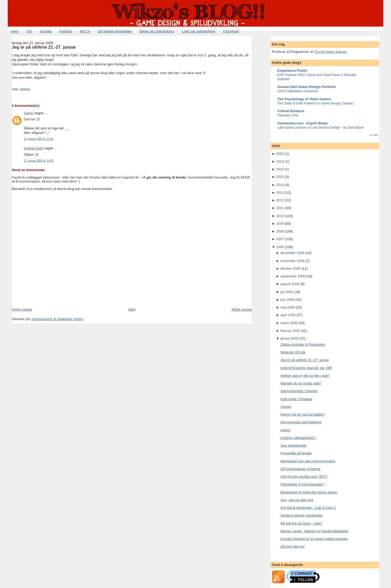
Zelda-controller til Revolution (303, 344)
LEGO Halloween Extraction (298, 91)
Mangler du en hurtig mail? (301, 383)
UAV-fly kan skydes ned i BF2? (304, 477)
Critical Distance (291, 111)
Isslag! (285, 430)
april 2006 (288, 315)
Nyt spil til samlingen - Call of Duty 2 (308, 508)
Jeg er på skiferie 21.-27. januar (44, 47)
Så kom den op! (293, 546)
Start (132, 309)
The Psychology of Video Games (304, 99)
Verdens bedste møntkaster (302, 515)
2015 (280, 177)
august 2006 (290, 284)
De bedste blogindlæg (115, 31)
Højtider (25, 89)
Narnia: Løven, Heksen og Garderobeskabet (314, 531)
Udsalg (286, 407)
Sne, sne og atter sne (297, 500)
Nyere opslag (22, 309)
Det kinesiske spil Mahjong (301, 422)
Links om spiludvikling (199, 31)
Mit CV (85, 31)
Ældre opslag (241, 309)
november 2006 (292, 261)
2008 (280, 231)
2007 (280, 239)
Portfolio (66, 31)
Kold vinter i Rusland (296, 399)
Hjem (15, 31)
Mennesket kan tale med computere (308, 461)
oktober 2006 (291, 268)
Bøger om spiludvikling (157, 31)
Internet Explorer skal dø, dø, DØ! (306, 368)
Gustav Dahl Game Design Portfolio (307, 87)
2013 (280, 193)
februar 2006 (290, 331)
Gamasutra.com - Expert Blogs (303, 123)
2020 (280, 154)
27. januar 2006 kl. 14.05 (39, 161)
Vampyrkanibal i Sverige (299, 391)
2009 (280, 224)
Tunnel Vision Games (330, 52)
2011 (280, 208)
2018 (280, 161)
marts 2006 (289, 323)
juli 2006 (287, 292)
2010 (280, 216)
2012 (280, 200)
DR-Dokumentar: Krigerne (300, 469)
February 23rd (288, 115)
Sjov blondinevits (293, 445)
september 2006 (293, 276)
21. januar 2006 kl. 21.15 (39, 139)
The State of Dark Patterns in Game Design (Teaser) (316, 103)
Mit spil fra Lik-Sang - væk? (301, 523)
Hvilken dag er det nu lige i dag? (305, 376)
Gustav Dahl (33, 148)
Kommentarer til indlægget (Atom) (58, 319)
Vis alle (374, 135)
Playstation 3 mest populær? (302, 484)
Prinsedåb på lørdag (296, 453)
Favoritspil (231, 31)
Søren (29, 113)
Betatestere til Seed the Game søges (309, 492)
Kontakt (46, 31)
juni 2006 (287, 300)
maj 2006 (287, 307)
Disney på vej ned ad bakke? (303, 414)
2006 (280, 247)
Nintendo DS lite (293, 352)
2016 (280, 169)
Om (29, 31)
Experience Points (293, 71)
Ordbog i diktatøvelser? (298, 438)
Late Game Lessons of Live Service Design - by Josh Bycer (321, 128)
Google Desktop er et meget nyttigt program (314, 539)
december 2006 (292, 253)
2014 (280, 185)
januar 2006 (290, 338)
